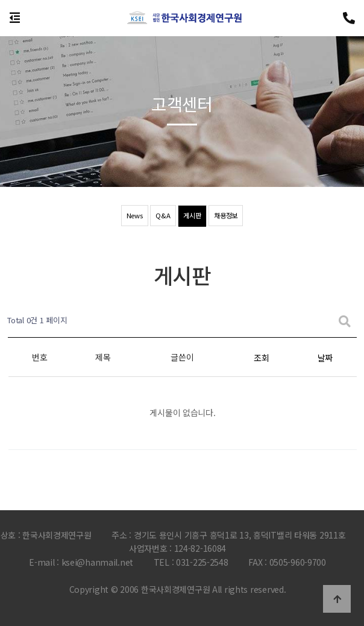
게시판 (191, 216)
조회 (261, 358)
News (133, 216)
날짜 (325, 358)
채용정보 (227, 216)
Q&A (161, 216)
